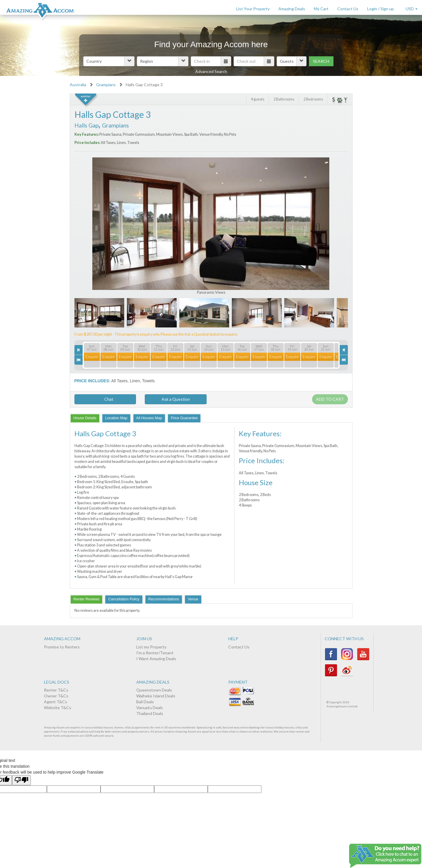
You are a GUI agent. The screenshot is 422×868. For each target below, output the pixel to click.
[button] (109, 61)
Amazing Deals (292, 9)
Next (325, 231)
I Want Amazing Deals (156, 659)
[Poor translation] (21, 780)
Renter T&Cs (56, 690)
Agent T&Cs (56, 702)
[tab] (85, 418)
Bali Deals (145, 702)
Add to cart (330, 399)
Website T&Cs (58, 708)
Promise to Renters (62, 647)
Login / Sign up (381, 9)
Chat (105, 399)
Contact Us (348, 9)
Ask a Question (176, 399)
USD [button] (412, 9)
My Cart (321, 9)
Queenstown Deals (154, 690)
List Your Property (253, 9)
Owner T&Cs (56, 696)
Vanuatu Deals (150, 708)
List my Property (151, 647)
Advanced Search (211, 71)
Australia (78, 85)
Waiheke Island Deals (156, 696)
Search (321, 61)
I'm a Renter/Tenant (155, 653)
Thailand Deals (150, 713)
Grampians (106, 85)
